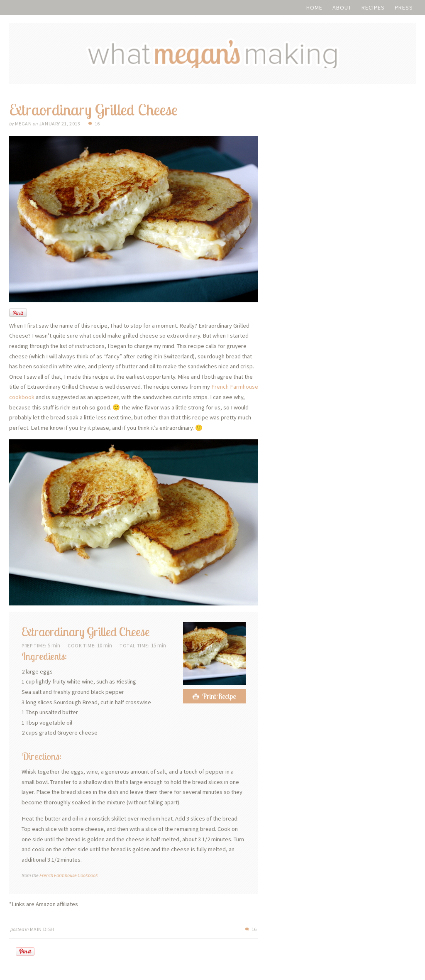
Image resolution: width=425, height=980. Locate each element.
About (342, 7)
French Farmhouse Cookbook (69, 880)
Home (314, 7)
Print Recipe (219, 701)
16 (97, 128)
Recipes (373, 7)
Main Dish (42, 934)
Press (404, 7)
